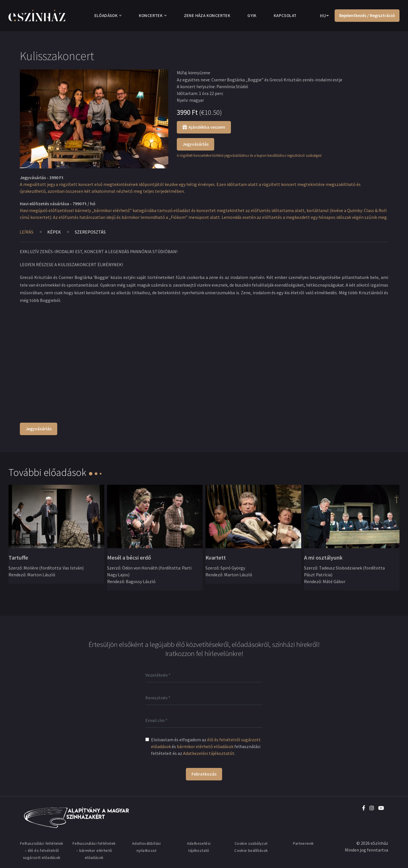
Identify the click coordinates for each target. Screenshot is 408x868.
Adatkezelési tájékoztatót (209, 753)
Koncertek (151, 15)
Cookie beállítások (251, 850)
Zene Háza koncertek (207, 15)
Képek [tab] (54, 232)
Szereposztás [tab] (90, 232)
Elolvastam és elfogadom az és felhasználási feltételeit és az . (206, 746)
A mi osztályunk (323, 557)
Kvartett (216, 557)
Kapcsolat (285, 15)
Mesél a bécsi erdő (129, 557)
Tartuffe (18, 557)
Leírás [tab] (26, 232)
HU (323, 16)
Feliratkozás (204, 774)
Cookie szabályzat (251, 843)
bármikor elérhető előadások (205, 746)
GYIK (252, 15)
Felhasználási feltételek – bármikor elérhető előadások (94, 850)
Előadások (106, 15)
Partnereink (303, 843)
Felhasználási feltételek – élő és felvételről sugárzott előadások (42, 850)
